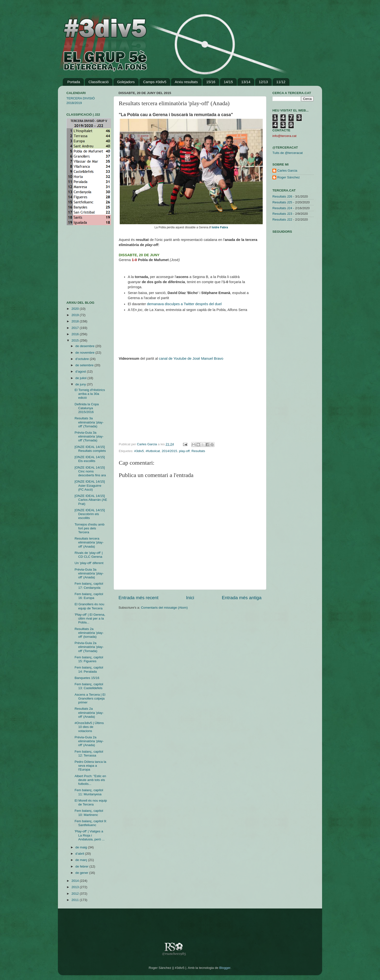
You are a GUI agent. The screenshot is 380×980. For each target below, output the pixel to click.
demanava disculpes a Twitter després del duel (184, 304)
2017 (76, 328)
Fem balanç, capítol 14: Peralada (89, 669)
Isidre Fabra (220, 227)
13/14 (246, 82)
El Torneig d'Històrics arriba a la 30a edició (90, 394)
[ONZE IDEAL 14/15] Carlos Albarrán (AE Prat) (91, 500)
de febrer (82, 866)
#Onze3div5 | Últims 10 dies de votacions (89, 727)
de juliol (81, 378)
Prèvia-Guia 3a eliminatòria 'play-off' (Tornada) (89, 436)
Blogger (225, 968)
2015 (76, 340)
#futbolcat (153, 451)
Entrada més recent (139, 598)
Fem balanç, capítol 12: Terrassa (89, 753)
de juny (81, 384)
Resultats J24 (282, 208)
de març (82, 860)
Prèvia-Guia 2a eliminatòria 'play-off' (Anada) (89, 741)
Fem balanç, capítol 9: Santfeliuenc (91, 823)
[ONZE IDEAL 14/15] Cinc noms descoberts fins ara (90, 471)
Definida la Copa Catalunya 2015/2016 (87, 408)
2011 (76, 900)
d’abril (80, 854)
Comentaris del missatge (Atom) (164, 608)
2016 (76, 334)
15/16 (211, 82)
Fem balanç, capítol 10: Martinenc (89, 813)
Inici (190, 598)
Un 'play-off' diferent (89, 563)
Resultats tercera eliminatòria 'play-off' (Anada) (89, 542)
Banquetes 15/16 (87, 678)
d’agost (81, 371)
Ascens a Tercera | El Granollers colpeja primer (90, 698)
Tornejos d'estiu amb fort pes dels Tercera (90, 528)
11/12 (281, 82)
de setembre (85, 365)
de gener (82, 873)
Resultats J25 (282, 202)
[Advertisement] (81, 263)
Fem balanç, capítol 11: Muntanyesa (89, 792)
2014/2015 (169, 451)
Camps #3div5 (155, 82)
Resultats (198, 451)
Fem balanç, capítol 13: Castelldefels (89, 686)
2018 (76, 321)
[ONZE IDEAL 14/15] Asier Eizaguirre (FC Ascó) (90, 485)
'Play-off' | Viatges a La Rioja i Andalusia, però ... (90, 835)
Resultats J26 (282, 196)
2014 (76, 881)
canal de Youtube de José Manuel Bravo (191, 359)
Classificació (99, 82)
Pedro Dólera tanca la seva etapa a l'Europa (91, 766)
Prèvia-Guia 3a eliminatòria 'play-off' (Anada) (89, 573)
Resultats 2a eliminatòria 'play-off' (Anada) (89, 713)
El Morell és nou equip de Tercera (91, 802)
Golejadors (126, 82)
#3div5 (139, 451)
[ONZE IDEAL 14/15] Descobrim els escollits (90, 514)
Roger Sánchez (289, 177)
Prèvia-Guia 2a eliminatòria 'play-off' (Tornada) (89, 647)
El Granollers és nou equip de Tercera (89, 606)
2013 (76, 887)
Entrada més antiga (242, 598)
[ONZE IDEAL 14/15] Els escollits (90, 459)
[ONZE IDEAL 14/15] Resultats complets (90, 449)
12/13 (263, 82)
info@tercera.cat (284, 136)
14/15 (228, 82)
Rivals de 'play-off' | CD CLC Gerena (89, 555)
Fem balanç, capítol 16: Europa (89, 596)
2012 (76, 894)
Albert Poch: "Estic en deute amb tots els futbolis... (90, 780)
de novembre (85, 353)
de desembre (85, 346)
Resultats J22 (282, 219)
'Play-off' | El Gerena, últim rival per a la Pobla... (90, 618)
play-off (184, 451)
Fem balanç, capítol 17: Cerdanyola (89, 586)
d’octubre (83, 359)
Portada (74, 82)
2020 (76, 309)
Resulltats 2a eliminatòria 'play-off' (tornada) (89, 633)
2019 (76, 315)
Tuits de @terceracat (288, 153)
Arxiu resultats (186, 82)
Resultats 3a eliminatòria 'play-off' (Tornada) (89, 422)
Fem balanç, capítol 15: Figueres (89, 659)
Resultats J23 (282, 214)
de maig (82, 847)
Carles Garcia (147, 444)
